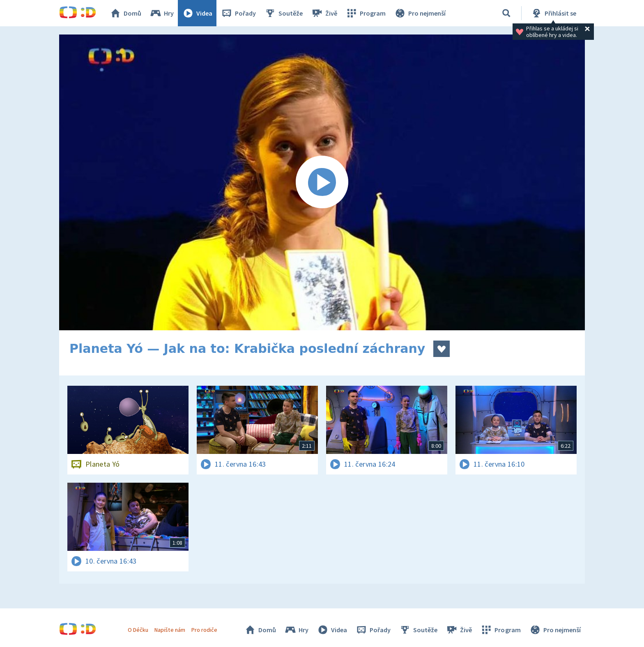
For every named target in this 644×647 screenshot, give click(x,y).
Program (366, 13)
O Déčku (138, 630)
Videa (197, 13)
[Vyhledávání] (506, 13)
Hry (162, 13)
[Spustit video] (322, 182)
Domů (125, 13)
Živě (324, 13)
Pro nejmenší (420, 13)
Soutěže (283, 13)
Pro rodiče (204, 630)
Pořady (238, 13)
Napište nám (170, 630)
